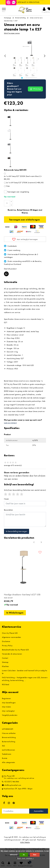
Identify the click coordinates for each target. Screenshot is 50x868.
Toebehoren (7, 754)
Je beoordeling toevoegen (17, 531)
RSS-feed (6, 684)
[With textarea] (25, 519)
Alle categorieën (9, 762)
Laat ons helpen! (10, 423)
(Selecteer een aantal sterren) (25, 490)
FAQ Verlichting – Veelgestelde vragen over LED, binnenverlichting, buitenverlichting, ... (25, 679)
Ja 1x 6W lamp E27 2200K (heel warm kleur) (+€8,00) (23, 178)
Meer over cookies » (25, 858)
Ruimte (5, 758)
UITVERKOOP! (8, 729)
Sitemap (5, 662)
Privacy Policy (7, 645)
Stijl (3, 746)
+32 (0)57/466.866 (10, 782)
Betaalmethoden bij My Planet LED (15, 650)
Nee (8, 186)
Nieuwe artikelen (9, 733)
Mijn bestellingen (9, 703)
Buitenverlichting (9, 742)
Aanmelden (39, 811)
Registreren (6, 698)
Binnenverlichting (20, 18)
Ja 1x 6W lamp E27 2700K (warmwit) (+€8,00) (25, 182)
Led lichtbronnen (9, 750)
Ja (24, 855)
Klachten (5, 666)
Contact (5, 658)
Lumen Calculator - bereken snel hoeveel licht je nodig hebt (25, 672)
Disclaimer (6, 641)
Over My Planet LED (10, 633)
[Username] (25, 504)
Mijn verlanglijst (8, 711)
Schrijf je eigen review (12, 33)
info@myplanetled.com (12, 785)
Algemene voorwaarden (12, 637)
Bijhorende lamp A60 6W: (15, 170)
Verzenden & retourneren (12, 654)
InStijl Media (25, 842)
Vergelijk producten (10, 715)
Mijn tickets (6, 707)
